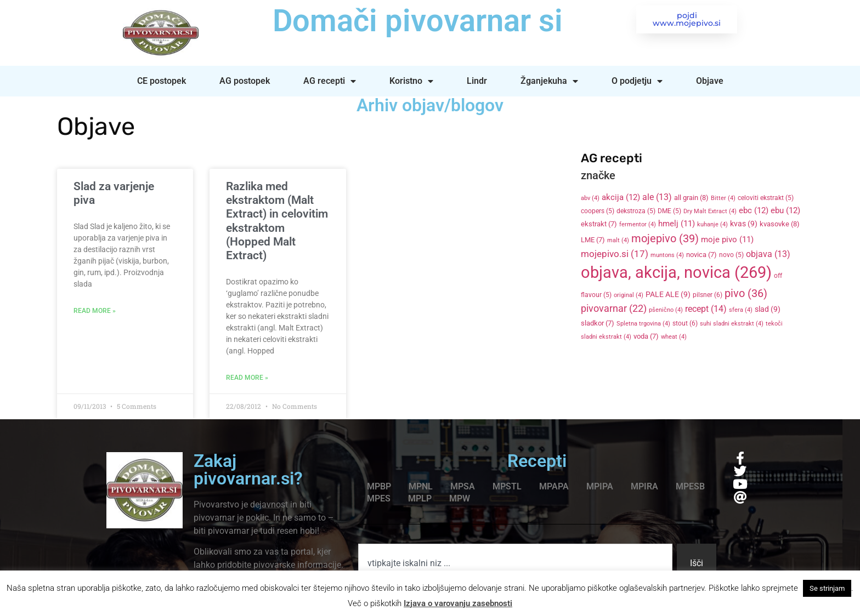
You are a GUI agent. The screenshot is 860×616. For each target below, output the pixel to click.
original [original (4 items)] (629, 295)
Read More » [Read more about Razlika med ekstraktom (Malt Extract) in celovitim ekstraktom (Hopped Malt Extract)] (247, 378)
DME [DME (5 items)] (669, 211)
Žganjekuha (549, 81)
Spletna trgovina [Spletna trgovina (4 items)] (643, 324)
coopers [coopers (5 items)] (598, 211)
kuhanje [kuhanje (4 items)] (712, 224)
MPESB (690, 486)
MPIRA (644, 486)
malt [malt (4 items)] (618, 240)
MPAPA (554, 486)
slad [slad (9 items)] (768, 309)
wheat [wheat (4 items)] (674, 337)
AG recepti (330, 81)
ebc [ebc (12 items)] (754, 210)
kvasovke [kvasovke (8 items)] (780, 224)
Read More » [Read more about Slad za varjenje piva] (95, 311)
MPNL (421, 486)
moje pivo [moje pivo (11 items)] (727, 239)
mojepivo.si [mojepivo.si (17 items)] (615, 254)
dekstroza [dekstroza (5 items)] (636, 211)
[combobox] (515, 563)
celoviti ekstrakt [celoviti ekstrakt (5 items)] (766, 198)
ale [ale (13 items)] (657, 197)
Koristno (411, 81)
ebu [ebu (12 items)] (785, 210)
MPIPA (600, 486)
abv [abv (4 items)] (590, 198)
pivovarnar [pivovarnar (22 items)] (614, 309)
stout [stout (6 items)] (685, 323)
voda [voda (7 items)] (646, 336)
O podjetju (637, 81)
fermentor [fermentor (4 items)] (638, 224)
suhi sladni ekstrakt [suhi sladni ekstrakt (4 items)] (732, 324)
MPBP (379, 486)
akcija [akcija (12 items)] (621, 197)
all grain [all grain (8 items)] (691, 198)
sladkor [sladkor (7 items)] (598, 323)
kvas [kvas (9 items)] (744, 224)
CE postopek (162, 81)
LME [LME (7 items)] (593, 240)
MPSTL (507, 486)
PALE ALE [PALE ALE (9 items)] (668, 294)
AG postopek (245, 81)
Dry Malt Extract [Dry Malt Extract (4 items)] (710, 211)
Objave (710, 81)
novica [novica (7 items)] (701, 255)
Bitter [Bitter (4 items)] (723, 198)
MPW (460, 498)
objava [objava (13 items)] (768, 254)
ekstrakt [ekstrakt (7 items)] (599, 224)
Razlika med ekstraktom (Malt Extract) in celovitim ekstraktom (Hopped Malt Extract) (277, 221)
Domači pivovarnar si (416, 21)
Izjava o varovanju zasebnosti (458, 603)
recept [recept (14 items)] (706, 309)
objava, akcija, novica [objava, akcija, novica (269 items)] (676, 272)
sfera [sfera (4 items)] (741, 310)
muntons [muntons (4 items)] (667, 255)
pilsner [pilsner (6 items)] (708, 295)
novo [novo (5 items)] (731, 255)
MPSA (463, 486)
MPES (379, 498)
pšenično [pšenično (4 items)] (666, 310)
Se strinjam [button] (827, 588)
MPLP (420, 498)
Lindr (477, 81)
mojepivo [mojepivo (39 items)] (665, 238)
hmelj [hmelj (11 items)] (677, 224)
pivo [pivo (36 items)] (746, 293)
